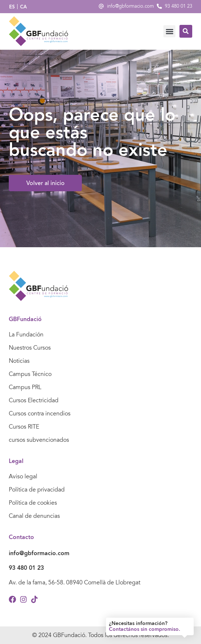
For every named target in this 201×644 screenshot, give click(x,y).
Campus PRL (25, 387)
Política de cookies (33, 503)
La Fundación (26, 335)
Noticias (19, 361)
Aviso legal (23, 477)
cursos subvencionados (39, 440)
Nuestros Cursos (30, 348)
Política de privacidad (37, 490)
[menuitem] (12, 7)
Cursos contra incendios (40, 414)
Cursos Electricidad (34, 400)
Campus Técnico (30, 374)
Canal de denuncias (34, 516)
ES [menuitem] (12, 7)
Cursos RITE (24, 427)
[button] (169, 31)
